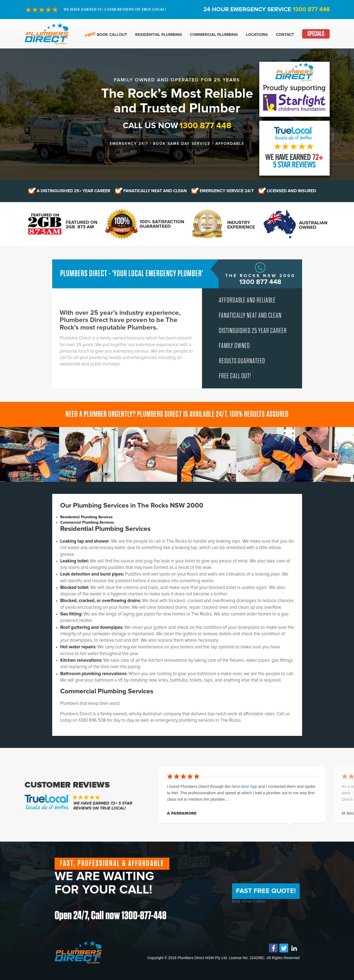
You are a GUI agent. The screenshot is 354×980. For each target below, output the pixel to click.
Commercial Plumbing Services (107, 691)
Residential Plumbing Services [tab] (86, 517)
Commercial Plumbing (214, 35)
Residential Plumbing (159, 35)
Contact (285, 35)
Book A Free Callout (249, 901)
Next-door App (245, 786)
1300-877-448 (145, 916)
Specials (316, 34)
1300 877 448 (311, 10)
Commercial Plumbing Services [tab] (87, 522)
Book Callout (112, 35)
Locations (257, 35)
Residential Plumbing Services (105, 529)
